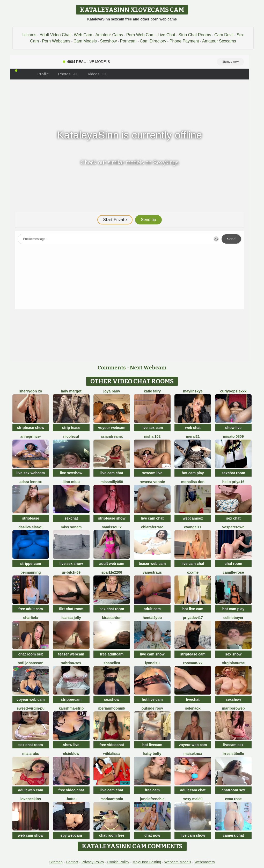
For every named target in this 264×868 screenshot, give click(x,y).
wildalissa (112, 754)
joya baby (112, 391)
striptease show (31, 428)
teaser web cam (152, 564)
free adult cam (31, 609)
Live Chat (166, 35)
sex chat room (112, 609)
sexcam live (152, 473)
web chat (193, 428)
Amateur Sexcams (219, 41)
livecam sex (233, 745)
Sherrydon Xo (31, 391)
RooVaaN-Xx (193, 663)
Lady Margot (71, 391)
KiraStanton (112, 618)
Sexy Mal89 (193, 799)
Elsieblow (71, 754)
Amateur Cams (109, 35)
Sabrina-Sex (71, 663)
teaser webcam (71, 654)
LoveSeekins (31, 799)
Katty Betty (152, 754)
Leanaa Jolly (71, 618)
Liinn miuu (71, 482)
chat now (152, 835)
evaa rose (233, 799)
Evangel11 (193, 527)
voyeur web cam (31, 699)
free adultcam (112, 654)
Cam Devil (224, 35)
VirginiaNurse (233, 663)
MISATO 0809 (233, 436)
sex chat (233, 518)
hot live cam (193, 609)
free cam (152, 790)
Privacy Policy (93, 862)
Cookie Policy (118, 862)
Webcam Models (178, 862)
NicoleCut (71, 436)
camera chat (233, 835)
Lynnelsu (152, 663)
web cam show (31, 835)
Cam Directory (153, 41)
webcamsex (193, 518)
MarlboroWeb (233, 708)
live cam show (152, 654)
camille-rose (233, 572)
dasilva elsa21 (31, 527)
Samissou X (112, 527)
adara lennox (31, 482)
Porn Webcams (56, 41)
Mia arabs (31, 754)
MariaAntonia (112, 799)
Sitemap (56, 862)
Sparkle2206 (112, 572)
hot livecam (152, 745)
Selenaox (193, 708)
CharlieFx (31, 618)
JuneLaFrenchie (152, 799)
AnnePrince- (31, 436)
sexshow (112, 699)
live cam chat (112, 473)
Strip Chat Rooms (195, 35)
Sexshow (108, 41)
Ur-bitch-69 (71, 572)
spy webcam (71, 835)
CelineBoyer (233, 618)
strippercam (31, 564)
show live (233, 428)
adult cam (152, 609)
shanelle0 (112, 663)
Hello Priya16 (233, 482)
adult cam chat (193, 790)
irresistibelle (233, 754)
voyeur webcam (112, 428)
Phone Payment (184, 41)
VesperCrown (233, 527)
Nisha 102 (152, 436)
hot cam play (193, 473)
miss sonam (71, 527)
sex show (233, 654)
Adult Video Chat (55, 35)
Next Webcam (148, 368)
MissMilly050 (112, 482)
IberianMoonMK (112, 708)
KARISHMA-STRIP (71, 708)
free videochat (112, 745)
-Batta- (71, 799)
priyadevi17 (193, 618)
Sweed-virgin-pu (31, 708)
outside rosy (152, 708)
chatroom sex (233, 790)
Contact (72, 862)
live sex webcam (31, 473)
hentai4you (152, 618)
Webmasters (204, 862)
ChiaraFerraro (152, 527)
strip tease (71, 428)
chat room (233, 564)
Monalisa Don (193, 482)
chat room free (112, 835)
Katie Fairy (152, 391)
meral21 (193, 436)
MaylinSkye (193, 391)
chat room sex (31, 654)
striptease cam (193, 654)
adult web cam (112, 564)
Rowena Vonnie (152, 482)
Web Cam (83, 35)
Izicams (29, 35)
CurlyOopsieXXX (233, 391)
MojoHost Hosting (147, 862)
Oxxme (193, 572)
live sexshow (71, 473)
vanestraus (152, 572)
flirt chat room (71, 609)
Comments (112, 368)
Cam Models (85, 41)
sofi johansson (31, 663)
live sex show (71, 564)
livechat (193, 699)
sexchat (71, 518)
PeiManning (31, 572)
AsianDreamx (112, 436)
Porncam (128, 41)
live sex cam (152, 428)
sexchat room (233, 473)
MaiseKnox (193, 754)
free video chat (71, 790)
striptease (31, 518)
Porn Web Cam (140, 35)
